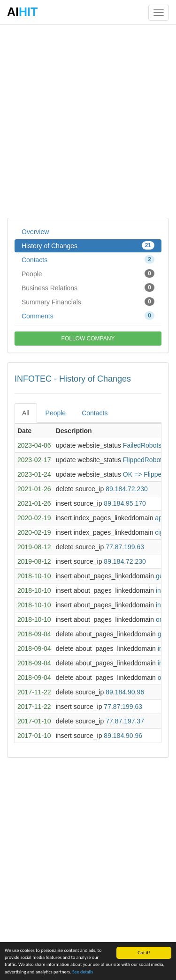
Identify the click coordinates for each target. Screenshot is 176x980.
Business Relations (88, 287)
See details (83, 972)
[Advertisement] (88, 121)
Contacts (88, 259)
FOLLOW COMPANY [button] (88, 339)
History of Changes (88, 245)
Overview (35, 232)
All (26, 413)
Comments (88, 316)
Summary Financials (88, 302)
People (88, 273)
